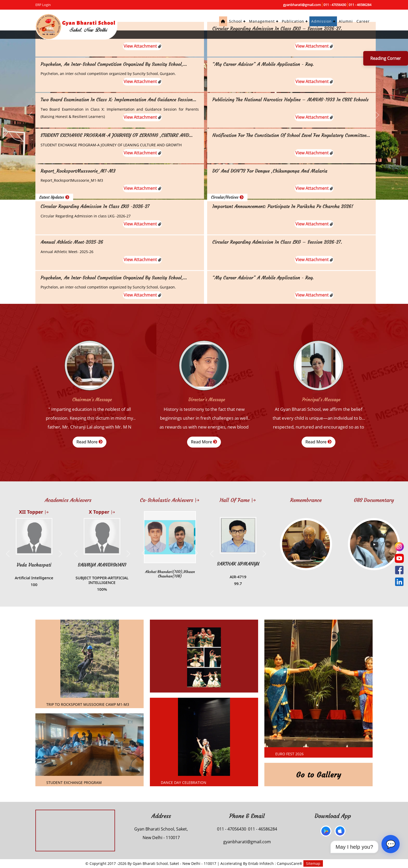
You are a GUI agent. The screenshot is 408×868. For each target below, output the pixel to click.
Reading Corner (386, 58)
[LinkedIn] (399, 582)
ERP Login (43, 5)
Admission (321, 21)
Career (363, 21)
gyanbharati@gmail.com (302, 5)
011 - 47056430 (335, 5)
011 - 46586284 (360, 5)
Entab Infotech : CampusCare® (276, 863)
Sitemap (313, 863)
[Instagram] (399, 547)
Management (262, 21)
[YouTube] (399, 558)
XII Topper (34, 512)
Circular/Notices (227, 197)
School (235, 21)
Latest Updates (54, 197)
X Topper (102, 512)
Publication (293, 21)
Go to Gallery (319, 775)
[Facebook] (399, 570)
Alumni (346, 21)
